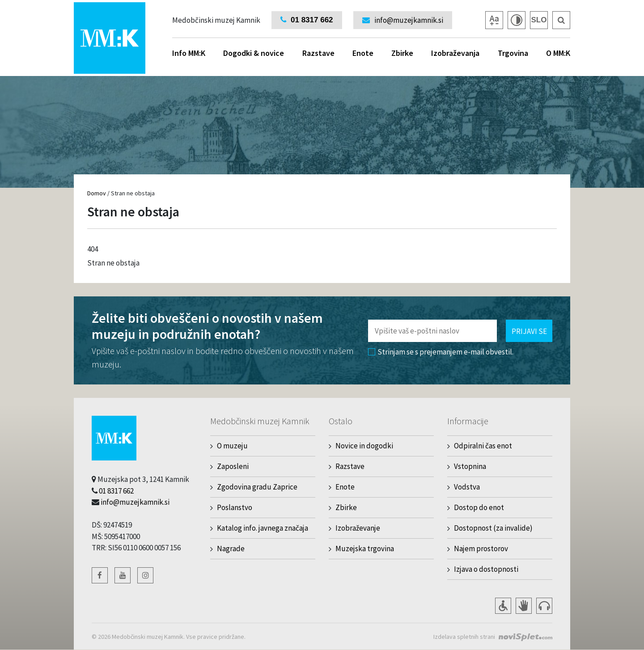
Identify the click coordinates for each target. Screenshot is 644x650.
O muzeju (232, 446)
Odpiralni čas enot (483, 446)
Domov (97, 193)
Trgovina (513, 53)
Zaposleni (233, 466)
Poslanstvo (235, 507)
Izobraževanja (455, 53)
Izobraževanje (358, 528)
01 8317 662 (116, 491)
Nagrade (231, 549)
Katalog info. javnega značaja (263, 528)
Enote (363, 53)
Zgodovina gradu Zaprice (257, 487)
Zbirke (402, 53)
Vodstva (467, 487)
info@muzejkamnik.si (135, 502)
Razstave (318, 53)
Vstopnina (470, 466)
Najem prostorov (481, 549)
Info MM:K (189, 53)
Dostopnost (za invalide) (493, 528)
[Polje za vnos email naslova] (432, 331)
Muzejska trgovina (365, 549)
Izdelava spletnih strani (464, 637)
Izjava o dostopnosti (486, 569)
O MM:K (558, 53)
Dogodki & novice (254, 53)
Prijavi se (529, 331)
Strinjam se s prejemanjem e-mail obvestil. (441, 352)
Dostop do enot (479, 507)
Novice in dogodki (364, 446)
